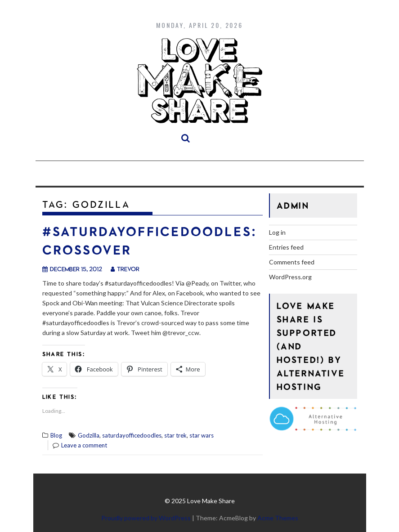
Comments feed (292, 262)
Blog (56, 435)
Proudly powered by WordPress (146, 518)
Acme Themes (278, 518)
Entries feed (286, 247)
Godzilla (89, 435)
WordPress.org (290, 277)
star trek (175, 435)
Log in (277, 232)
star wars (202, 435)
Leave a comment (84, 445)
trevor (125, 269)
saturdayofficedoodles (132, 435)
